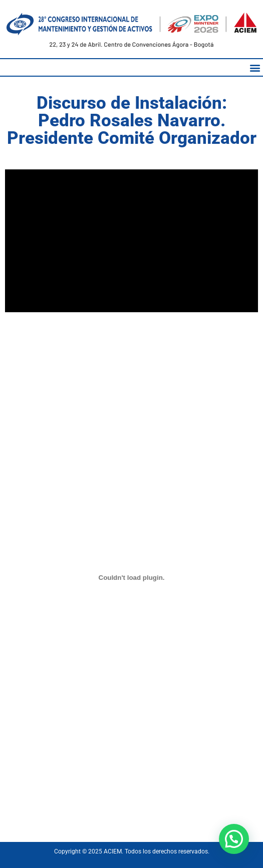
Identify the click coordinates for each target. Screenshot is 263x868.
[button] (255, 67)
